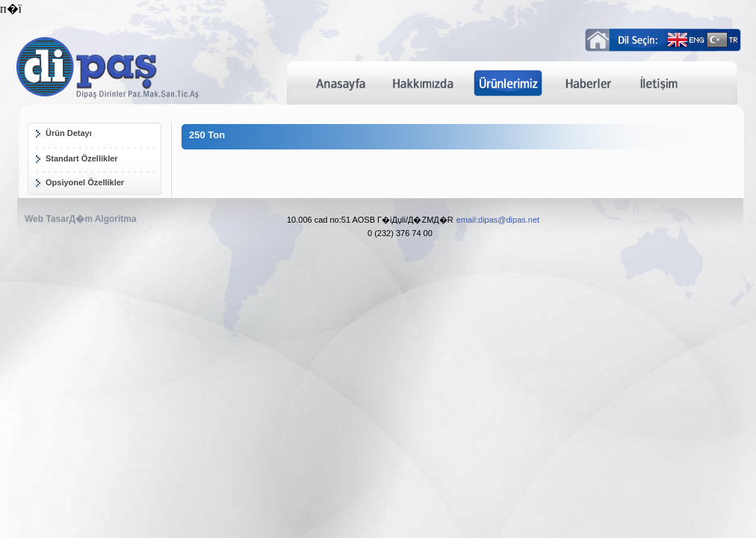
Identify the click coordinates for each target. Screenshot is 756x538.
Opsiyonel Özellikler (85, 182)
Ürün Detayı (69, 133)
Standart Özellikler (82, 158)
